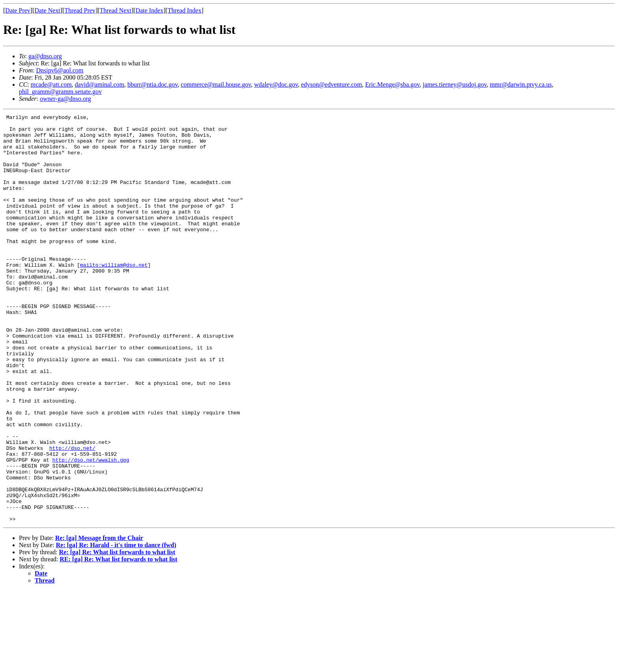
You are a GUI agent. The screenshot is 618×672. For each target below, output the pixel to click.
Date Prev (18, 10)
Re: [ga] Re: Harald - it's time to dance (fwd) (116, 627)
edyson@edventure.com (332, 84)
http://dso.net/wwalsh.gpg (91, 529)
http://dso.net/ (72, 515)
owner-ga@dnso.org (65, 99)
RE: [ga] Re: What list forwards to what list (119, 641)
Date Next (47, 10)
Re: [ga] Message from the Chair (99, 619)
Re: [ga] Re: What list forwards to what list (117, 634)
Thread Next (115, 10)
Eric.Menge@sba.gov (392, 84)
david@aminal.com (100, 84)
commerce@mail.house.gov (216, 84)
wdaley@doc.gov (276, 84)
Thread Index (184, 10)
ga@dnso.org (45, 56)
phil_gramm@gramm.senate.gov (60, 92)
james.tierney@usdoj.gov (455, 84)
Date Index (150, 10)
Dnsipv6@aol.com (60, 70)
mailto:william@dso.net (114, 295)
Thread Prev (80, 10)
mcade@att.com (51, 84)
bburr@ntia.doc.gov (152, 84)
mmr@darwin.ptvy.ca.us (521, 84)
